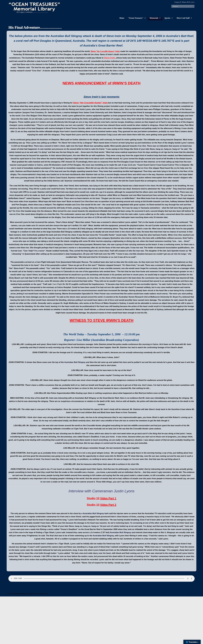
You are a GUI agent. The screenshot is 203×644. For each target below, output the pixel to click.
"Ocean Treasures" (136, 18)
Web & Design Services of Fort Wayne (63, 593)
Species (167, 18)
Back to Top (191, 593)
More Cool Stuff (183, 18)
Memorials (154, 18)
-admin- (163, 593)
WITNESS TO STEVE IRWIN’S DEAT (100, 320)
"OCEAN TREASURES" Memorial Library (35, 7)
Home (122, 18)
